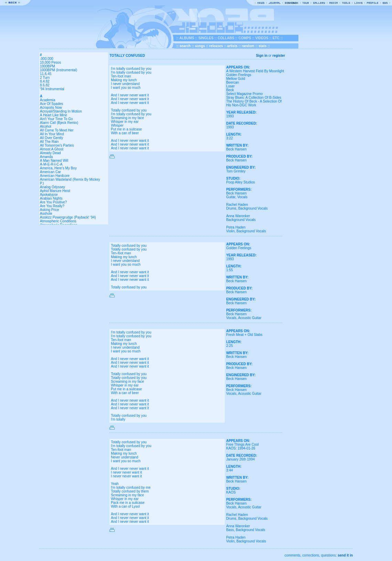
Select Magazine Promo (244, 94)
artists (232, 46)
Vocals (242, 197)
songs (200, 46)
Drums (231, 208)
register (279, 56)
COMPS (245, 38)
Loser (230, 86)
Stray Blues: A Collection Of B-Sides (254, 98)
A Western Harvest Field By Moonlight (255, 71)
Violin (230, 231)
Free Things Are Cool (242, 444)
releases (216, 46)
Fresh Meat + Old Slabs (244, 335)
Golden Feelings (239, 75)
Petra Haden (236, 227)
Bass (230, 530)
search (185, 46)
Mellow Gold (236, 79)
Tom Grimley (236, 171)
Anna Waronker (238, 216)
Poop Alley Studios (240, 182)
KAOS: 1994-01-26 (241, 448)
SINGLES (206, 38)
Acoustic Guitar (250, 318)
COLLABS (226, 38)
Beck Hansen (236, 149)
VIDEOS (262, 38)
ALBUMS (187, 38)
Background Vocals (253, 208)
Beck (230, 90)
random (248, 46)
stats (262, 46)
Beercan (232, 82)
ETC (276, 38)
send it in (345, 555)
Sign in (262, 56)
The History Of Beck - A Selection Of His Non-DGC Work (254, 103)
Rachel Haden (237, 205)
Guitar (231, 197)
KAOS (231, 492)
